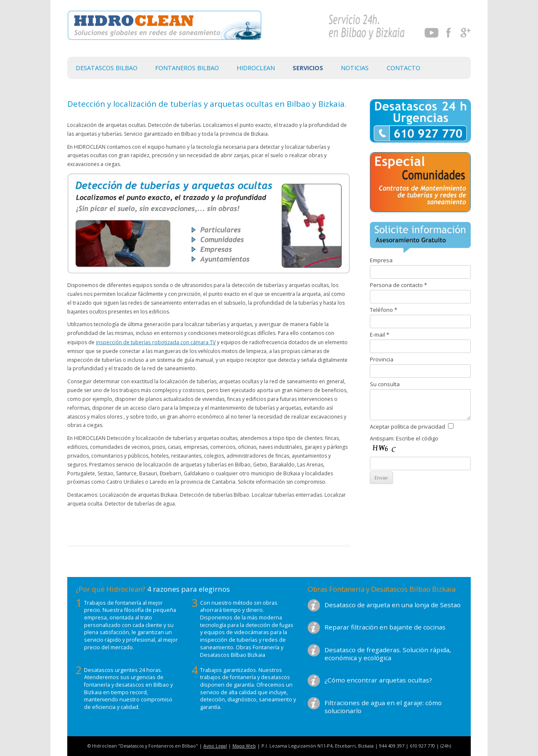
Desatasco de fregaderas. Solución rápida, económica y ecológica (388, 654)
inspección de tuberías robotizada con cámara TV (156, 342)
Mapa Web (244, 746)
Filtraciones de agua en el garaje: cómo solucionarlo (383, 707)
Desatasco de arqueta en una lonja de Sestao (393, 605)
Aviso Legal (215, 746)
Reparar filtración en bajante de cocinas (385, 627)
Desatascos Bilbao (107, 68)
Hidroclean (256, 68)
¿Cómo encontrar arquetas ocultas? (378, 680)
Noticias (355, 68)
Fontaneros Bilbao (187, 68)
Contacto (403, 68)
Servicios (308, 68)
